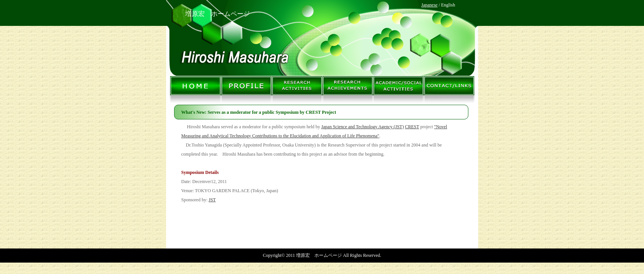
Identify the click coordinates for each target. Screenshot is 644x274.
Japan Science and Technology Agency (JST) (363, 127)
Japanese (430, 5)
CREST (412, 127)
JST (212, 200)
